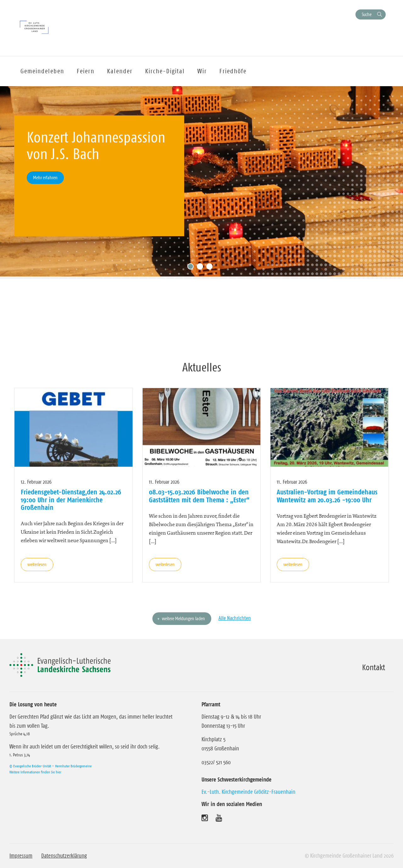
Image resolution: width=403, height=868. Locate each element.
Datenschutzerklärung (64, 856)
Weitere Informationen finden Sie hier (35, 772)
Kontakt (374, 667)
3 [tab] (211, 268)
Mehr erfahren (45, 178)
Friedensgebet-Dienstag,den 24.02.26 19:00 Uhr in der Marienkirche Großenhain (71, 500)
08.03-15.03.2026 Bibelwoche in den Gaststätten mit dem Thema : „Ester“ (199, 496)
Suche (367, 14)
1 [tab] (192, 268)
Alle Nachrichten (235, 618)
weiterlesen (37, 564)
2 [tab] (201, 268)
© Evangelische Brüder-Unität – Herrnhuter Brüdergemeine (51, 766)
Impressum (21, 856)
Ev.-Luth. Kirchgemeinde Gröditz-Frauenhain (248, 792)
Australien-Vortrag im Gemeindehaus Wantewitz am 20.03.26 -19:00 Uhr (327, 496)
